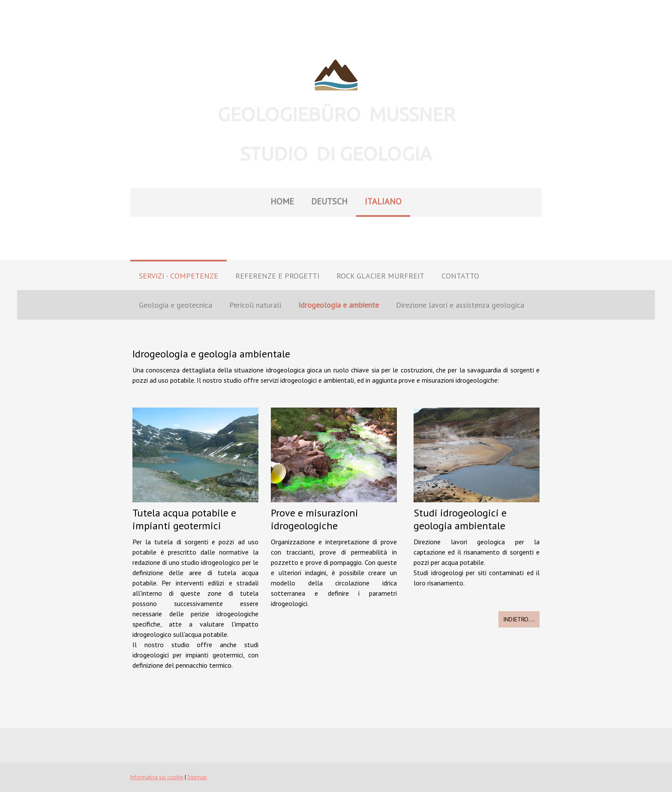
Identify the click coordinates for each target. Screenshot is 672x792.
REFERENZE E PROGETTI (277, 276)
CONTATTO (460, 276)
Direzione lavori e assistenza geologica (460, 305)
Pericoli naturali (255, 305)
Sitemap (197, 777)
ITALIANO (383, 201)
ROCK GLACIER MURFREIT (380, 276)
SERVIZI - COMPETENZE (178, 276)
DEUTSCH (329, 201)
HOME (282, 201)
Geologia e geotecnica (175, 305)
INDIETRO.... (519, 619)
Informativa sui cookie (157, 777)
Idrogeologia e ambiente (339, 305)
